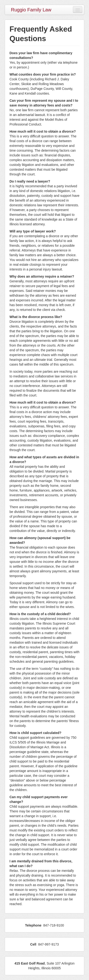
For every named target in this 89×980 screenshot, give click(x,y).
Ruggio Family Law (31, 10)
